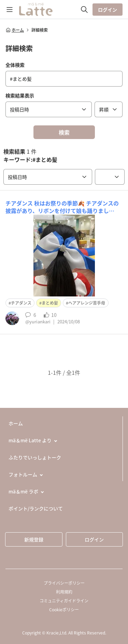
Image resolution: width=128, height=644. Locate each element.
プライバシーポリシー (64, 583)
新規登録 (34, 539)
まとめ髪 (50, 303)
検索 (64, 132)
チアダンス (21, 303)
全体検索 (15, 65)
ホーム (15, 30)
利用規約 (64, 592)
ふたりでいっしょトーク (35, 457)
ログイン (108, 10)
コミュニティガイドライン (64, 601)
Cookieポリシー (64, 610)
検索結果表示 (20, 95)
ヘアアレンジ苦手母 (87, 303)
